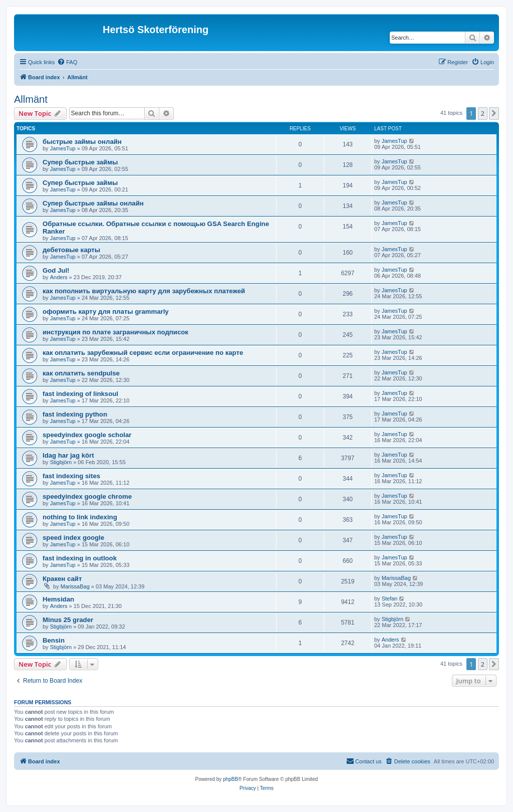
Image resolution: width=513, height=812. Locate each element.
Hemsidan (58, 599)
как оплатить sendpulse (81, 373)
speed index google (73, 538)
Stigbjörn (61, 462)
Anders (59, 277)
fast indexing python (75, 414)
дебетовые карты (71, 250)
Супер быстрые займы (80, 162)
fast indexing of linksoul (80, 394)
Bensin (54, 640)
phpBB (230, 779)
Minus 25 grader (68, 620)
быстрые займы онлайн (82, 142)
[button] (494, 113)
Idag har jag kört (68, 455)
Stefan (390, 598)
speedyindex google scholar (87, 435)
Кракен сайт (62, 579)
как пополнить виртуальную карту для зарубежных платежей (144, 291)
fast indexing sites (71, 476)
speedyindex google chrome (87, 496)
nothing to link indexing (80, 517)
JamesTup (63, 148)
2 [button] (483, 113)
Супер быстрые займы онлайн (93, 203)
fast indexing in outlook (80, 558)
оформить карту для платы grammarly (106, 312)
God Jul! (56, 270)
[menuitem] (67, 62)
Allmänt (31, 99)
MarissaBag (75, 586)
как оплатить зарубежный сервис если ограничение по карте (143, 353)
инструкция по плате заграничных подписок (115, 332)
